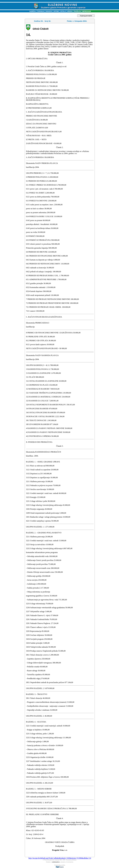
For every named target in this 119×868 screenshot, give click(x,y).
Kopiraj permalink (86, 16)
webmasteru (56, 862)
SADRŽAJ (32, 11)
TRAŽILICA (77, 11)
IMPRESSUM (87, 11)
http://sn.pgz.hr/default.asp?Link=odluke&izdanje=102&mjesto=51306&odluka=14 (60, 858)
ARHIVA (70, 11)
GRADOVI (49, 11)
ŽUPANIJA (41, 11)
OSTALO (63, 11)
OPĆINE (56, 11)
